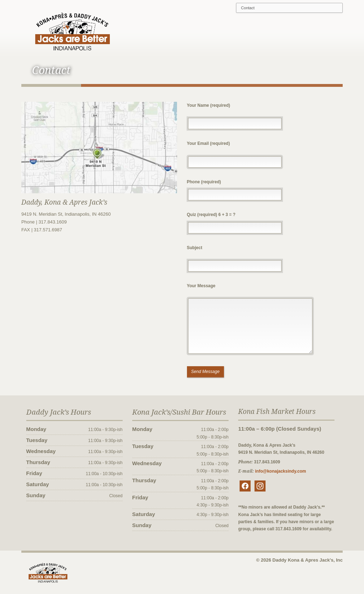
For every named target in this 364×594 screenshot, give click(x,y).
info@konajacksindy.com (283, 473)
